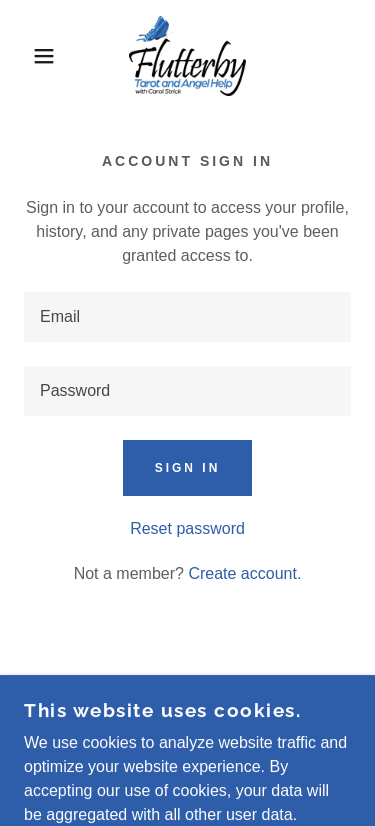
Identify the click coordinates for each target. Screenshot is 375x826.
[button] (29, 56)
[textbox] (187, 317)
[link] (188, 56)
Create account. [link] (244, 573)
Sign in (188, 468)
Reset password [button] (187, 528)
